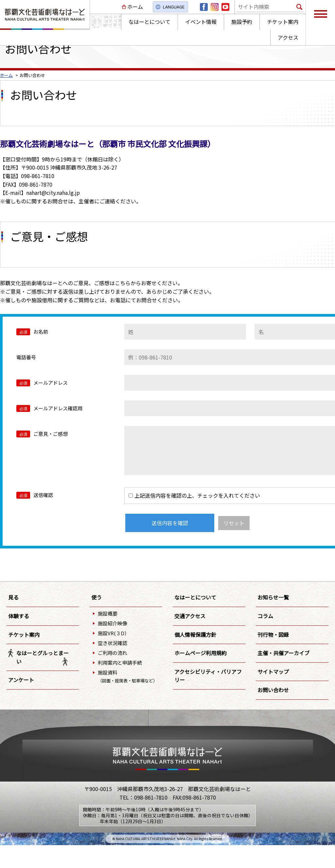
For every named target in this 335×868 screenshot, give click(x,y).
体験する (19, 616)
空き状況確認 (113, 643)
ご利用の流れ (113, 653)
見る (13, 597)
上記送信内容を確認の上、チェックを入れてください (194, 495)
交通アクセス (190, 616)
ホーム (135, 7)
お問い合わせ (273, 690)
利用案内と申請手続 (120, 663)
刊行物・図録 (273, 635)
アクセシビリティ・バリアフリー (208, 676)
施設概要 (108, 613)
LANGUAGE (174, 7)
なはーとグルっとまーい (43, 657)
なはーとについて (195, 597)
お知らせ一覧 (273, 597)
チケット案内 (24, 635)
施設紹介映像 (113, 623)
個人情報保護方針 (195, 635)
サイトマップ (273, 672)
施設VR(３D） (114, 633)
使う (97, 597)
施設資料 (128, 676)
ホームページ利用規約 (201, 653)
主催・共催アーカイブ (283, 653)
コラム (265, 616)
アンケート (21, 680)
